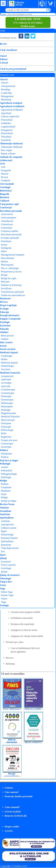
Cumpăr (11, 69)
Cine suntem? (12, 792)
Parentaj (15, 76)
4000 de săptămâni (12, 741)
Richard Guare (31, 69)
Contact (9, 788)
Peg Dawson (36, 65)
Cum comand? (12, 807)
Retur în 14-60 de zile (16, 816)
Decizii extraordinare (12, 775)
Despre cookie (12, 827)
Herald (33, 73)
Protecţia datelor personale (19, 796)
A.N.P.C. (9, 831)
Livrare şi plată (13, 812)
